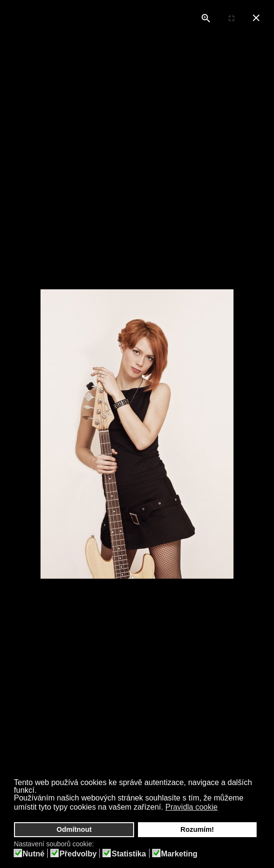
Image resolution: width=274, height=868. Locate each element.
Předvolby (78, 854)
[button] (224, 808)
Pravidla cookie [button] (192, 807)
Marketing (179, 854)
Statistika (129, 854)
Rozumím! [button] (197, 829)
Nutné (34, 854)
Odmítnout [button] (74, 829)
